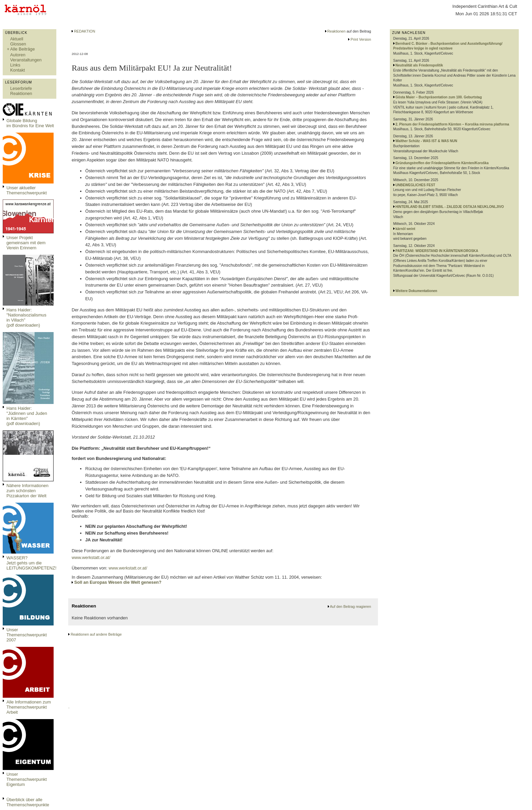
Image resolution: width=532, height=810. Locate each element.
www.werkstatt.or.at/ (91, 557)
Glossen (18, 44)
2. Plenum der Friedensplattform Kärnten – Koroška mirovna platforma (452, 124)
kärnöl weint (405, 229)
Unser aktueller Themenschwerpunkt (27, 190)
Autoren (18, 55)
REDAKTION (84, 31)
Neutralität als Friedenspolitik (419, 65)
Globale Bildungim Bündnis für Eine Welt (30, 123)
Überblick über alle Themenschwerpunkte (28, 802)
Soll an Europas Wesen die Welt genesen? (118, 582)
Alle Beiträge (23, 49)
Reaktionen (21, 93)
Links (15, 65)
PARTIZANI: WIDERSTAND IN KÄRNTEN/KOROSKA (437, 251)
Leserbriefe (21, 88)
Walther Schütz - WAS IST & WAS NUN (426, 141)
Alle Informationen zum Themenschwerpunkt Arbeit (29, 707)
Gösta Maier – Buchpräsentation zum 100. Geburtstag (439, 97)
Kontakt (17, 70)
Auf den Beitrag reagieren (350, 606)
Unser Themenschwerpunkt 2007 (27, 635)
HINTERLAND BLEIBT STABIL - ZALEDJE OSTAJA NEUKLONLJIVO (450, 207)
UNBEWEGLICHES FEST (415, 185)
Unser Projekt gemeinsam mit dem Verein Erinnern (26, 243)
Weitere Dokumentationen (416, 291)
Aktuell (17, 39)
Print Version (361, 39)
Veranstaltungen (26, 60)
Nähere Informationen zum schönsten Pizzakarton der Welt (27, 491)
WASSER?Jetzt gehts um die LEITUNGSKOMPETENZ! (31, 563)
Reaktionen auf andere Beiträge (96, 634)
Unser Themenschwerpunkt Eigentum (27, 779)
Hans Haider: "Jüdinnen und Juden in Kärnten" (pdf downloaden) (27, 416)
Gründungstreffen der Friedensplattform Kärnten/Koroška (442, 163)
